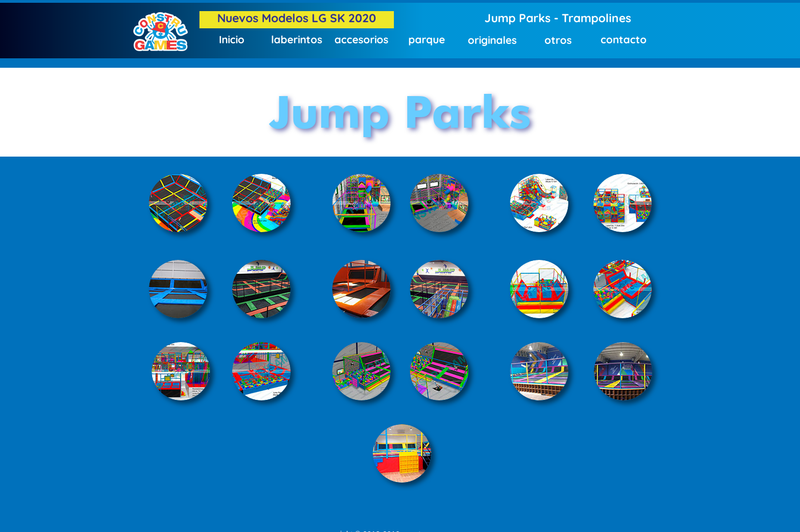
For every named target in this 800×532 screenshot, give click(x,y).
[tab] (178, 203)
